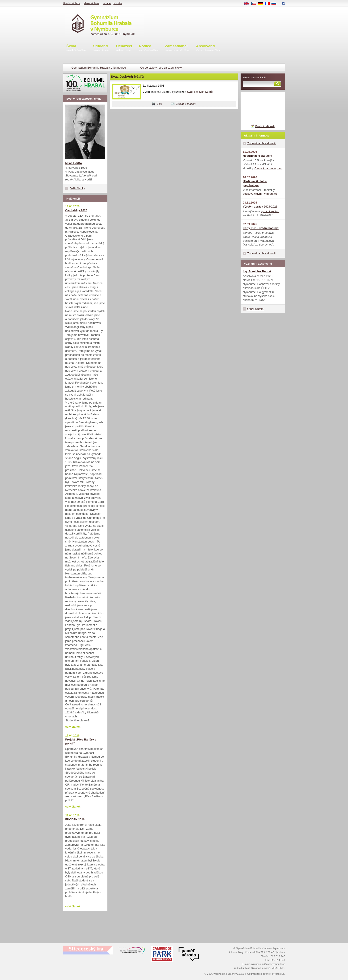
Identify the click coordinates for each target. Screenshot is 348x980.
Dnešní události (265, 126)
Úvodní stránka (72, 3)
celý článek (73, 727)
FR (269, 4)
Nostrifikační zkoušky (257, 156)
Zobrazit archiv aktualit (261, 143)
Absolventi (208, 48)
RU (276, 4)
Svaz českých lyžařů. (200, 92)
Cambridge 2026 (76, 210)
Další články (77, 188)
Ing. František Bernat (257, 271)
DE (262, 4)
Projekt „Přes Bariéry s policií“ (81, 741)
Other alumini (256, 309)
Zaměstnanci (177, 48)
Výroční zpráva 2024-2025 (260, 207)
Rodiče (149, 48)
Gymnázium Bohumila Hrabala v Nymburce (99, 68)
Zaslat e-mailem (186, 104)
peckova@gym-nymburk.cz (260, 194)
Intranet (107, 3)
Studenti (101, 48)
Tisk (159, 104)
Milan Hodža (74, 163)
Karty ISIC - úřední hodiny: (261, 228)
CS (255, 4)
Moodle (118, 3)
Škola (76, 48)
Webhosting (220, 974)
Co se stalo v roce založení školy (161, 68)
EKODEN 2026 (75, 819)
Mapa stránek (91, 3)
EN (248, 4)
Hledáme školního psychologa (255, 183)
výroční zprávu (270, 211)
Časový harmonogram (268, 168)
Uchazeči (124, 48)
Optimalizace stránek (259, 974)
